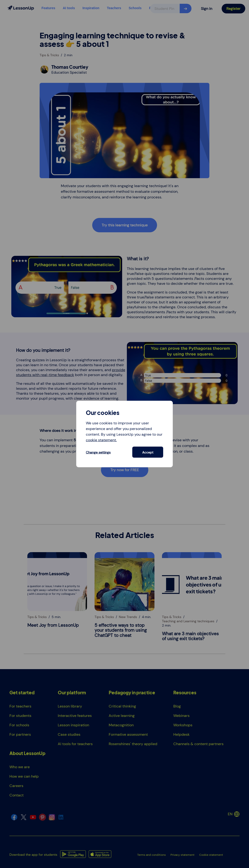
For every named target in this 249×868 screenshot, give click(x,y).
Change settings (98, 452)
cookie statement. (101, 440)
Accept (148, 452)
